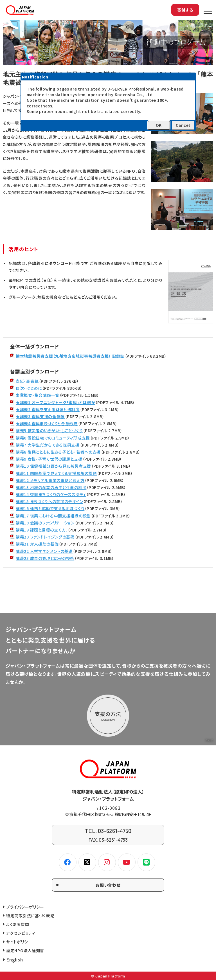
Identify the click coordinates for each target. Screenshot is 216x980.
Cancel (183, 125)
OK (159, 125)
